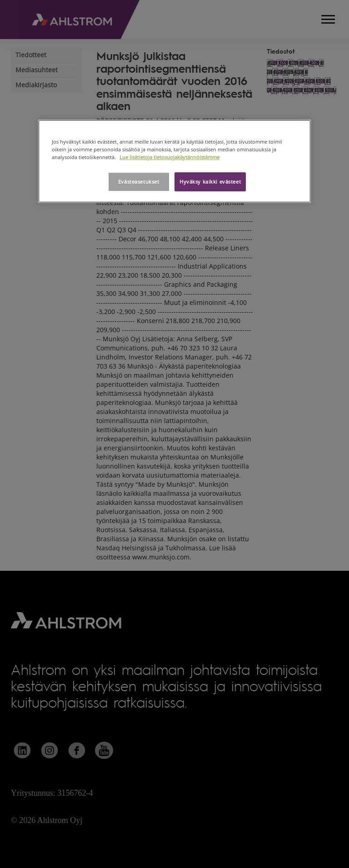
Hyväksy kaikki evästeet (210, 182)
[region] (174, 161)
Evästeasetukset (139, 182)
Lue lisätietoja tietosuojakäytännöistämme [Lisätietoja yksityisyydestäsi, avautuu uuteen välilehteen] (170, 157)
